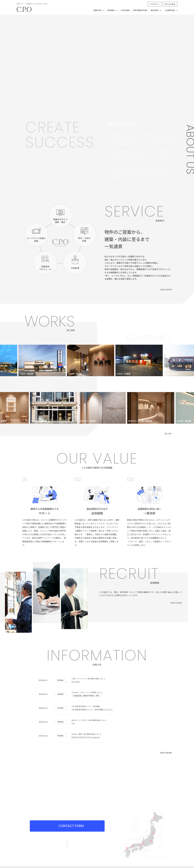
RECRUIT (155, 10)
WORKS (111, 10)
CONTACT (155, 4)
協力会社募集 (170, 4)
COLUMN (125, 10)
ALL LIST (168, 434)
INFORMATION (140, 10)
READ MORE (166, 753)
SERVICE (98, 10)
